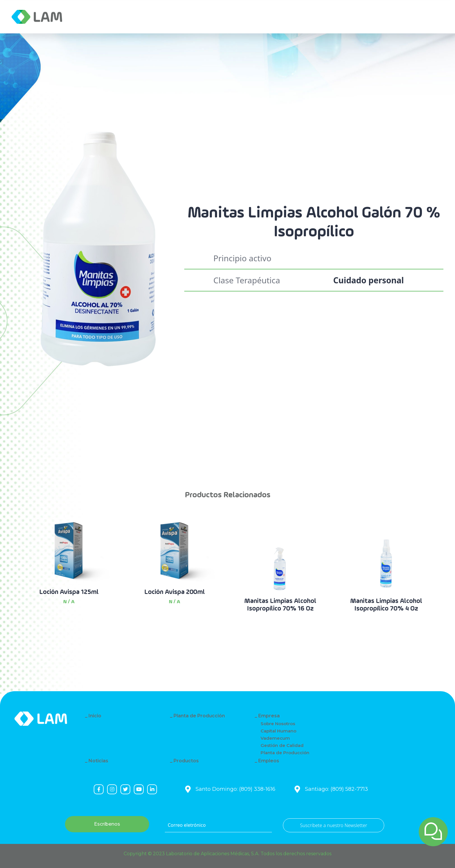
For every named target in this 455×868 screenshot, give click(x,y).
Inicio (95, 716)
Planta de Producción (199, 716)
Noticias (98, 761)
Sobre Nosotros (278, 724)
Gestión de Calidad (282, 745)
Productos (186, 761)
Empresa (95, 17)
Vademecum (275, 738)
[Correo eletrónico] (218, 825)
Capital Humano (278, 731)
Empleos (269, 761)
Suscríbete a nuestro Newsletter (334, 825)
